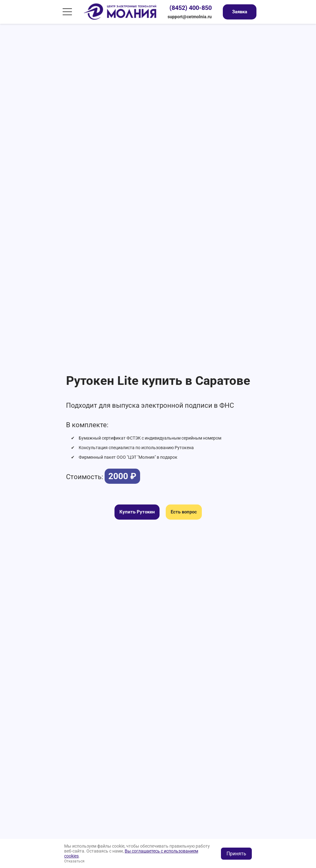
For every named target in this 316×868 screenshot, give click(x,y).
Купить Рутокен (137, 512)
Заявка (240, 12)
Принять (236, 854)
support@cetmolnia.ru (190, 17)
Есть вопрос (184, 512)
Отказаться (74, 861)
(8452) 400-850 (191, 8)
